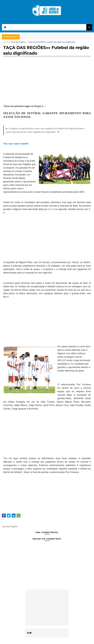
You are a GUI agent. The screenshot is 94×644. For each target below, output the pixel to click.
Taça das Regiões (18, 42)
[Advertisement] (47, 83)
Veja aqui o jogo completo (16, 144)
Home (6, 42)
